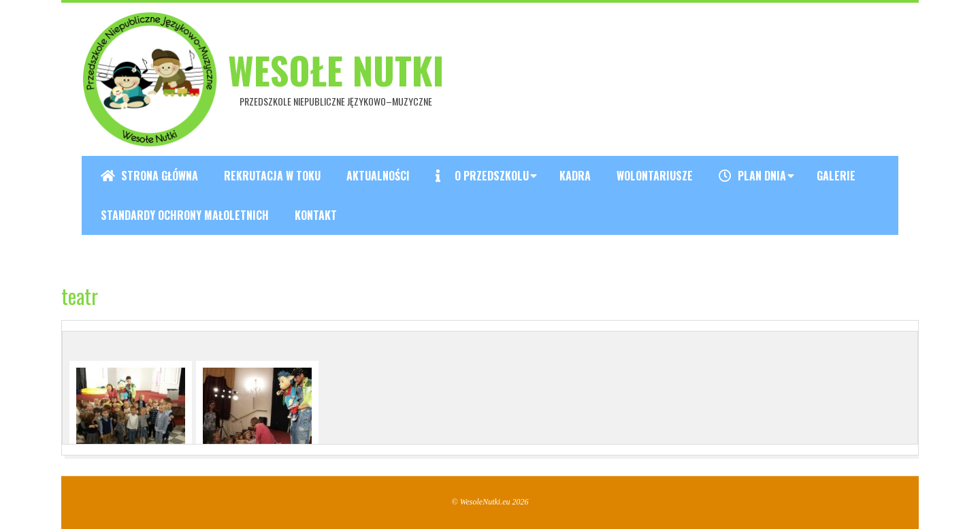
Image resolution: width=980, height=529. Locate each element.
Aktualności (378, 176)
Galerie (836, 176)
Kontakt (316, 215)
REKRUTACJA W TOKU (272, 176)
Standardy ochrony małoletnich (185, 215)
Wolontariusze (655, 176)
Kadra (575, 176)
